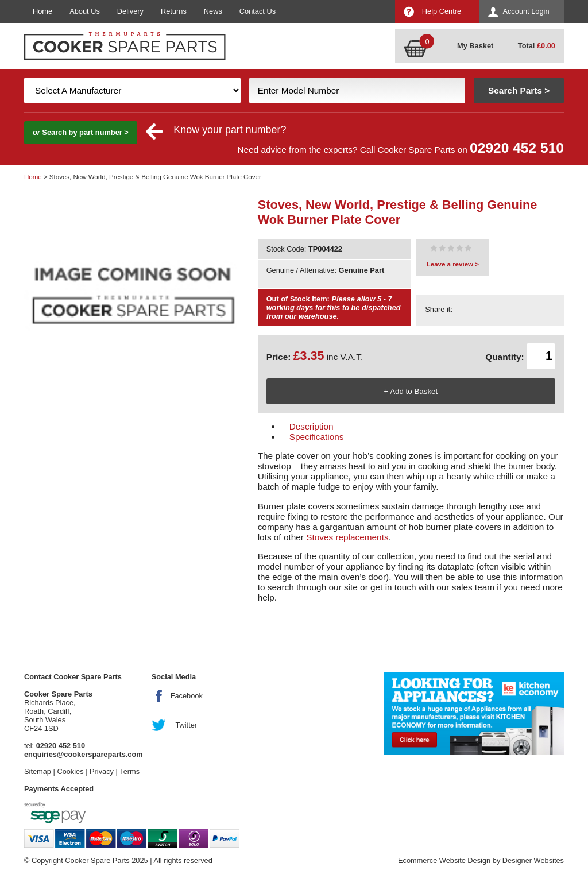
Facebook (187, 696)
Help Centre (442, 11)
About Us (85, 11)
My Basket (475, 46)
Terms (129, 771)
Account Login (526, 11)
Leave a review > (453, 264)
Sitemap (38, 771)
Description (312, 426)
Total (537, 46)
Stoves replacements (347, 537)
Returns (174, 11)
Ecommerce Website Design (444, 860)
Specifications (317, 437)
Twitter (186, 725)
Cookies (70, 771)
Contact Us (258, 11)
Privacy (102, 771)
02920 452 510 (517, 148)
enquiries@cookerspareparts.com (84, 754)
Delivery (130, 11)
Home (42, 11)
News (213, 11)
